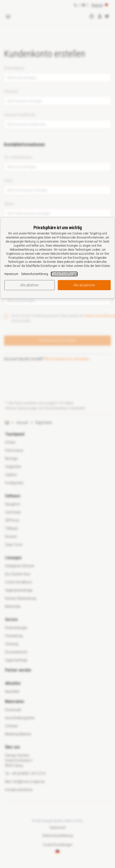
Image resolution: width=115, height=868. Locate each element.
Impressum (11, 274)
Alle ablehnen (30, 285)
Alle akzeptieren (84, 285)
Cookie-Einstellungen (64, 274)
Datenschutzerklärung (35, 274)
